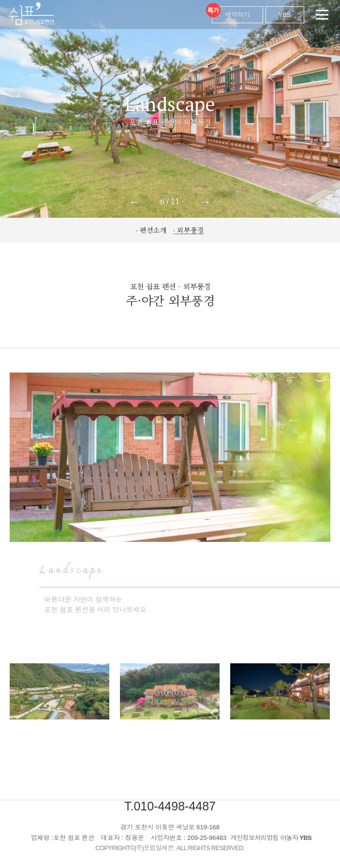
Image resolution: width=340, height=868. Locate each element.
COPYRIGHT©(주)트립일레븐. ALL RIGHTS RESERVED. (170, 848)
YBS (285, 15)
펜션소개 (153, 230)
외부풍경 (191, 230)
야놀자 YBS (296, 838)
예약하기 (231, 12)
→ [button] (206, 202)
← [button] (134, 202)
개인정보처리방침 (255, 838)
